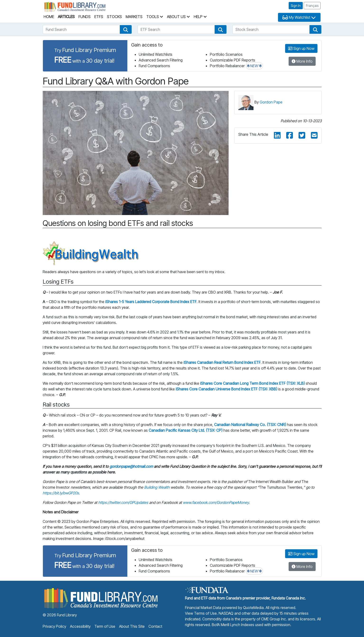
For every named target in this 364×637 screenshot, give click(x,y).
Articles (66, 17)
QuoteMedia (253, 608)
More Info (302, 61)
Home (49, 17)
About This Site (132, 626)
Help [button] (200, 17)
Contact (155, 626)
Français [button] (312, 6)
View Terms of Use (201, 613)
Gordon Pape (271, 102)
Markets (134, 17)
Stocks (114, 17)
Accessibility (80, 626)
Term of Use (105, 626)
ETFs (99, 17)
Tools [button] (155, 17)
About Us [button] (178, 17)
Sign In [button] (296, 6)
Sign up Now (301, 48)
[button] (126, 29)
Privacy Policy (54, 626)
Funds (85, 17)
